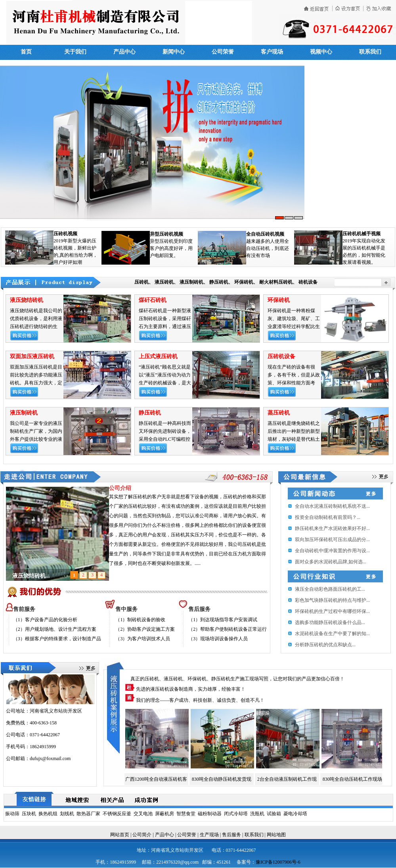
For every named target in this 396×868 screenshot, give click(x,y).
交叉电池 (143, 814)
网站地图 (276, 835)
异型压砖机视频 (166, 234)
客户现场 (272, 52)
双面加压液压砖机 (32, 356)
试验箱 (274, 814)
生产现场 (209, 835)
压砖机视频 (65, 234)
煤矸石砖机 (153, 300)
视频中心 (321, 52)
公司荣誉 (223, 52)
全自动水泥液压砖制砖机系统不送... (332, 506)
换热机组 (48, 814)
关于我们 (75, 52)
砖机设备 (308, 282)
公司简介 (142, 835)
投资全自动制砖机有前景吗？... (328, 517)
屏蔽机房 (165, 814)
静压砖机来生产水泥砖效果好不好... (332, 528)
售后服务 (231, 835)
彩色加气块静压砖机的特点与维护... (332, 600)
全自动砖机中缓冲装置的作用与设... (332, 551)
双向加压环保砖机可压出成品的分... (332, 540)
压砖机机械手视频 (362, 234)
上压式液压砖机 (158, 356)
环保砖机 (244, 282)
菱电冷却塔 (295, 814)
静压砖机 (219, 282)
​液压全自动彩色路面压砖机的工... (330, 589)
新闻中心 (174, 52)
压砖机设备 (281, 356)
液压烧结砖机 (27, 300)
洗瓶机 (257, 814)
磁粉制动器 (210, 814)
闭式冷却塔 (236, 814)
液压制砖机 (191, 282)
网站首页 (120, 835)
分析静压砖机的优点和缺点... (325, 645)
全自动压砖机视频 (265, 234)
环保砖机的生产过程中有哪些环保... (332, 611)
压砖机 (142, 282)
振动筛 (12, 814)
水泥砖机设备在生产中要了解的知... (332, 634)
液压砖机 (164, 282)
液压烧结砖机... (31, 576)
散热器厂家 (88, 814)
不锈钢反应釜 (117, 814)
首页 (26, 52)
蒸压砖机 (279, 413)
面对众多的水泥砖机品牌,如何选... (331, 562)
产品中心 (124, 52)
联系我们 (370, 52)
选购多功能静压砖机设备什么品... (330, 622)
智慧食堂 (186, 814)
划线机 (67, 814)
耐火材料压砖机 (276, 282)
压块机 (29, 814)
